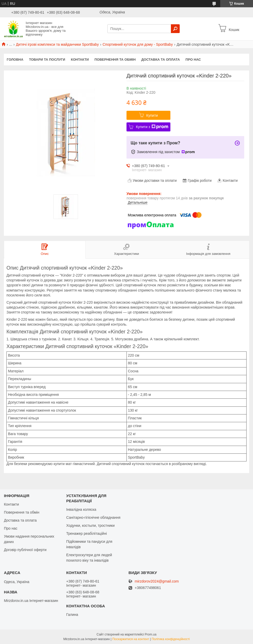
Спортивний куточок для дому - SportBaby (138, 44)
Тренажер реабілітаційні (86, 533)
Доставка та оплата (160, 60)
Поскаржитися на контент (131, 639)
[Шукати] (175, 29)
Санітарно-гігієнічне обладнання (93, 517)
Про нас (193, 60)
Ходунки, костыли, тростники (90, 525)
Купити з (152, 127)
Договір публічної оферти (25, 550)
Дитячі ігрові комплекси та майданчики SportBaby (57, 44)
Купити (152, 115)
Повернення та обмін (115, 60)
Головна (15, 60)
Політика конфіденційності (171, 639)
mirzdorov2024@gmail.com (157, 581)
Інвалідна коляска (81, 509)
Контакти (80, 60)
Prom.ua (151, 634)
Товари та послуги (47, 60)
